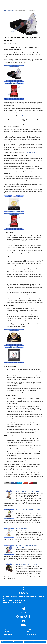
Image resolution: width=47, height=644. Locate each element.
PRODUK (6, 632)
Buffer (35, 483)
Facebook (14, 483)
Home (5, 10)
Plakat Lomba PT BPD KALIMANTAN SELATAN (28, 510)
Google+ (25, 483)
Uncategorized (11, 10)
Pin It (31, 483)
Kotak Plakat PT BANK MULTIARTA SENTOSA (27, 491)
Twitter (20, 483)
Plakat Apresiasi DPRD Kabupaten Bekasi (26, 564)
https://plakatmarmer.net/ (32, 152)
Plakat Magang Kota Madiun (23, 529)
